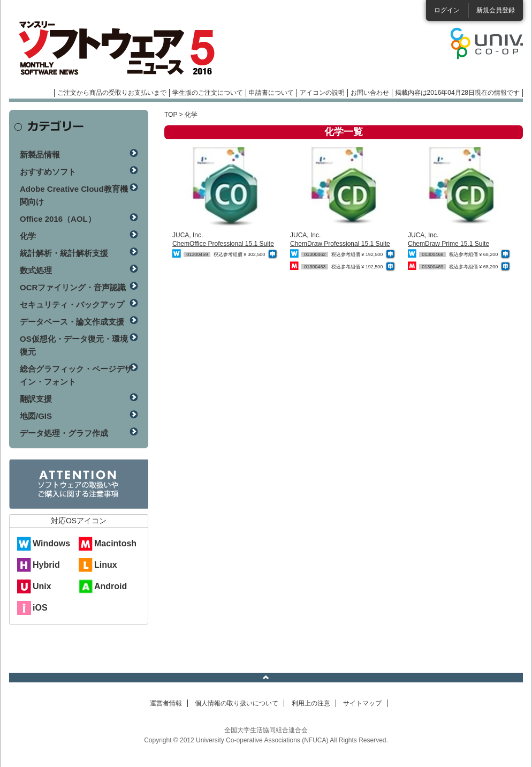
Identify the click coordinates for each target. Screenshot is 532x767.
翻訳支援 (36, 399)
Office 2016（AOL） (58, 219)
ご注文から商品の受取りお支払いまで (112, 93)
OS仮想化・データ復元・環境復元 (74, 345)
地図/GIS (36, 416)
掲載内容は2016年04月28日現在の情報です (457, 93)
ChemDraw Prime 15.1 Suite (449, 244)
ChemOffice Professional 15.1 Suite (223, 244)
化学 (28, 236)
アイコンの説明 (322, 93)
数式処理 (36, 270)
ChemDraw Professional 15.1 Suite (340, 244)
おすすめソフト (48, 172)
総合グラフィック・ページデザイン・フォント (76, 375)
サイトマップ (362, 703)
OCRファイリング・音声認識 (73, 287)
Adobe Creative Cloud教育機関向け (74, 195)
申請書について (271, 93)
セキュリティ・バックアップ (72, 304)
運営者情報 (166, 703)
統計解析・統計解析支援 (64, 253)
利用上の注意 (311, 703)
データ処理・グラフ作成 (64, 433)
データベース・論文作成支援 (72, 322)
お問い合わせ (370, 93)
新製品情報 (40, 155)
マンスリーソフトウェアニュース (123, 48)
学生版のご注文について (208, 93)
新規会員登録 (496, 10)
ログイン (447, 10)
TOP (171, 115)
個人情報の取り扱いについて (237, 703)
